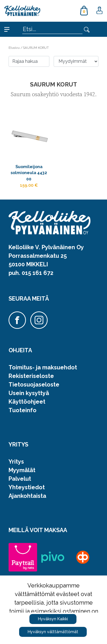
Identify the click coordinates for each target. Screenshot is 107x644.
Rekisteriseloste (31, 376)
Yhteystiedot (27, 487)
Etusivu (15, 48)
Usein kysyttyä (29, 393)
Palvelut (20, 479)
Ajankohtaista (27, 496)
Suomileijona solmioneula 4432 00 (29, 173)
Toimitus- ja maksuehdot (43, 367)
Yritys (16, 462)
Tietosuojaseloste (34, 385)
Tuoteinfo (23, 410)
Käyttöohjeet (27, 402)
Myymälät (22, 470)
